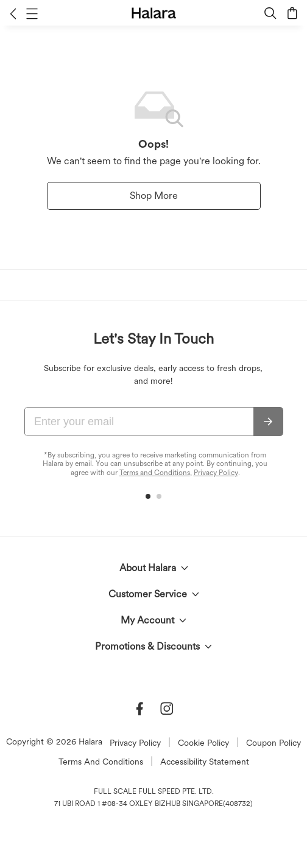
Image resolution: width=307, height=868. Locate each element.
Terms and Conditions (155, 473)
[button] (13, 13)
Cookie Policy (203, 743)
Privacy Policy (216, 473)
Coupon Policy (273, 743)
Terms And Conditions (101, 762)
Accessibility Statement (205, 762)
